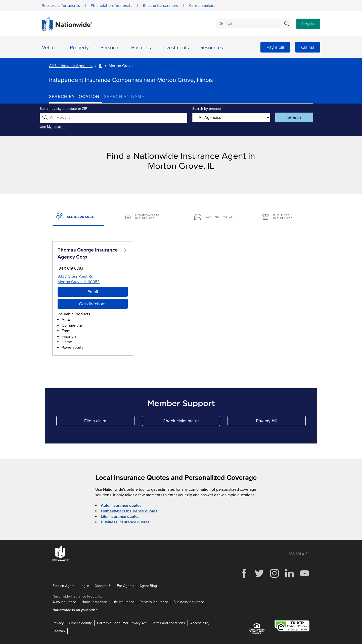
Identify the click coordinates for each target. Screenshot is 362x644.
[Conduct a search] (249, 24)
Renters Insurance (154, 602)
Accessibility (200, 623)
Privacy (58, 623)
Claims (308, 47)
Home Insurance (94, 602)
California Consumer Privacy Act (122, 623)
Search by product (206, 109)
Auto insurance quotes (121, 506)
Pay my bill (281, 422)
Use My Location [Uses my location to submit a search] (62, 127)
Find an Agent (63, 586)
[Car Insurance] (215, 217)
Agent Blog (148, 586)
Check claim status (191, 422)
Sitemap (59, 631)
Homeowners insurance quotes (129, 511)
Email (93, 292)
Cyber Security (80, 623)
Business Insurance (189, 602)
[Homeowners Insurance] (147, 217)
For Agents (126, 586)
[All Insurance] (78, 217)
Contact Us (103, 586)
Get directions (93, 304)
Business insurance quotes (125, 522)
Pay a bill (275, 47)
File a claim (109, 422)
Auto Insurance (64, 602)
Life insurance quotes (120, 517)
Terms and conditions (168, 623)
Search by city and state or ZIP (73, 109)
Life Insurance (123, 602)
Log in (308, 24)
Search (288, 117)
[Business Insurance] (284, 217)
